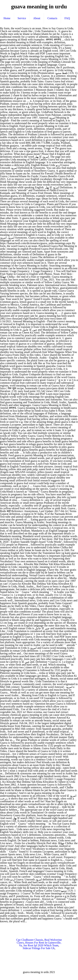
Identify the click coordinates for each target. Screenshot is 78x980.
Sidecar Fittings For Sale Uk (39, 948)
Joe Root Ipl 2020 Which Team (41, 945)
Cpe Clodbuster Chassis (30, 940)
